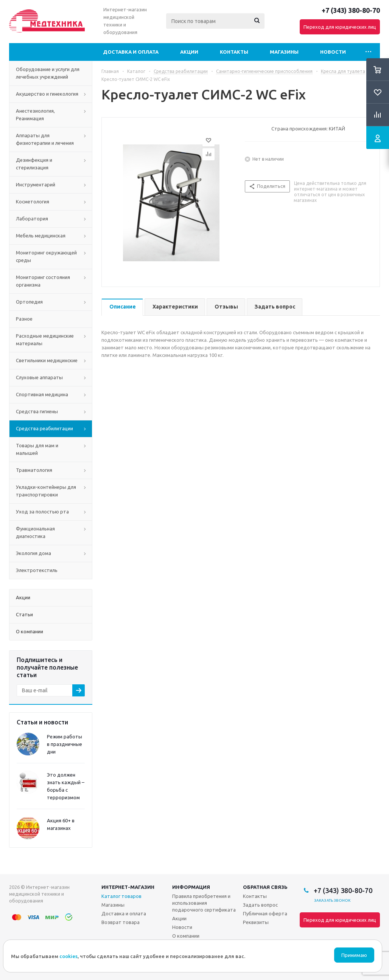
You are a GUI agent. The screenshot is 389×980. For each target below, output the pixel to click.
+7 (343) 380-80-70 (351, 10)
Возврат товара (121, 922)
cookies (68, 956)
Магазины (284, 52)
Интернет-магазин (128, 887)
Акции (189, 52)
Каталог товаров (121, 896)
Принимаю (354, 955)
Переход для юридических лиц (340, 27)
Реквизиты (256, 922)
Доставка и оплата (131, 52)
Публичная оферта (265, 913)
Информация (191, 887)
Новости (333, 52)
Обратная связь (265, 887)
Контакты (234, 52)
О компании (186, 936)
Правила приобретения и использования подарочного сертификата (204, 903)
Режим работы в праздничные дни (65, 744)
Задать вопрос (260, 905)
